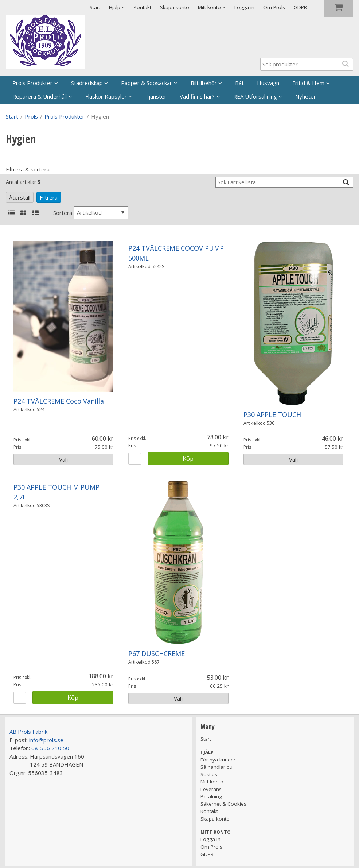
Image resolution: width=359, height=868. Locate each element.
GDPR (300, 7)
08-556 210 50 (50, 748)
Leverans (211, 789)
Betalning (211, 796)
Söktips (209, 774)
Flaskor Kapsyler (106, 96)
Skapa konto (175, 7)
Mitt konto (212, 782)
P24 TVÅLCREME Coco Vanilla (59, 401)
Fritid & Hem (308, 83)
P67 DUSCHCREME (157, 653)
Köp (188, 458)
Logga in (244, 7)
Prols (31, 116)
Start (95, 7)
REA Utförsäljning (255, 96)
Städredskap (87, 83)
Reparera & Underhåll (40, 96)
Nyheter (306, 96)
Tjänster (156, 96)
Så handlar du (216, 767)
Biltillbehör (204, 83)
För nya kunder (218, 760)
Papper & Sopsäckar (147, 83)
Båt (239, 83)
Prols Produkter (32, 83)
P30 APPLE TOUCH (272, 414)
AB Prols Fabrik (28, 732)
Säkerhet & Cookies (223, 804)
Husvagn (268, 83)
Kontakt (143, 7)
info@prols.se (46, 740)
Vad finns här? (197, 96)
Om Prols (274, 7)
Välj (63, 459)
